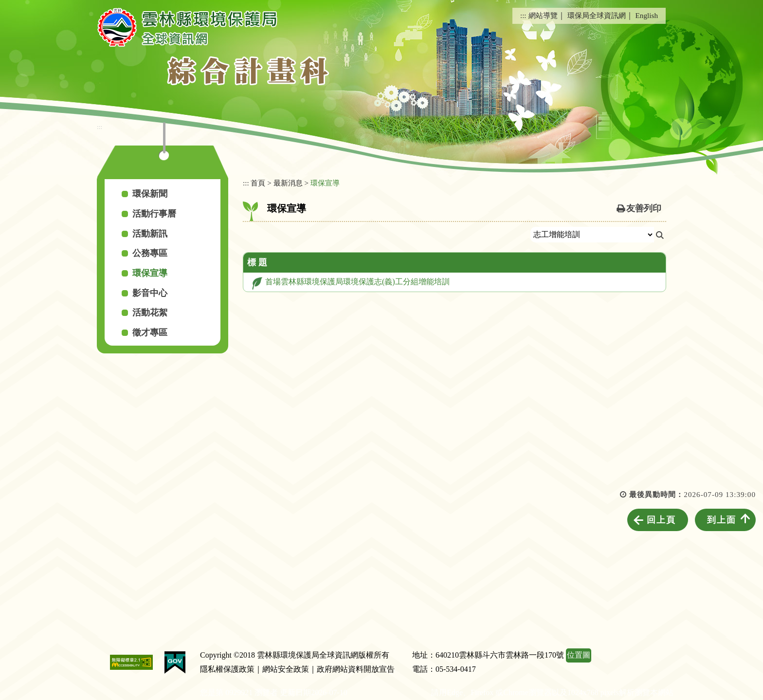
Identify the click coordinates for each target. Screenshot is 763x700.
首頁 (258, 183)
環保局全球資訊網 (597, 15)
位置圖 (579, 655)
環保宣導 (150, 273)
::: (523, 15)
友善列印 (644, 208)
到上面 (722, 520)
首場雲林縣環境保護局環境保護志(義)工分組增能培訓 (357, 282)
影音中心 (150, 293)
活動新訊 (150, 234)
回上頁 (661, 520)
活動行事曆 (154, 214)
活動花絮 (150, 313)
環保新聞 (150, 194)
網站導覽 (543, 15)
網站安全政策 (286, 669)
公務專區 (150, 253)
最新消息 (288, 183)
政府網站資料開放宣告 (356, 669)
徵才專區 (150, 332)
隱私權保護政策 (227, 669)
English (647, 15)
